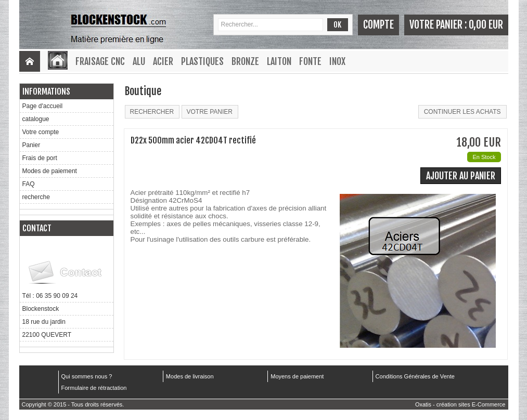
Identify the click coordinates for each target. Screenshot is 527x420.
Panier (31, 145)
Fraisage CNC (100, 61)
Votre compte (41, 132)
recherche (36, 197)
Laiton (279, 61)
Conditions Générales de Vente (415, 376)
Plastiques (202, 61)
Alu (139, 61)
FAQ (29, 184)
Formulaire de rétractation (94, 388)
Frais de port (40, 158)
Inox (337, 61)
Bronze (245, 61)
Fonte (310, 61)
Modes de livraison (190, 376)
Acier (163, 61)
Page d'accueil (43, 106)
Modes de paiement (50, 171)
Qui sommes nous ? (87, 376)
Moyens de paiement (297, 376)
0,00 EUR (486, 25)
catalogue (36, 119)
